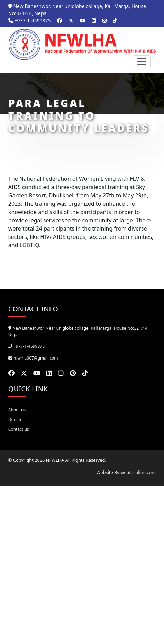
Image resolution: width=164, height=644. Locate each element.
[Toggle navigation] (142, 62)
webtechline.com (138, 472)
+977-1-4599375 (30, 21)
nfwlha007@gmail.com (36, 358)
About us (17, 410)
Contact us (19, 429)
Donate (15, 419)
